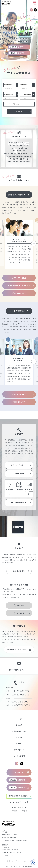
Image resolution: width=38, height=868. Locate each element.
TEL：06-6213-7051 (8, 840)
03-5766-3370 (22, 705)
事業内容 (19, 725)
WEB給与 (24, 811)
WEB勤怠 (14, 811)
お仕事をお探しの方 (19, 731)
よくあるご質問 (19, 756)
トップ (19, 719)
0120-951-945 (22, 695)
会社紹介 (19, 744)
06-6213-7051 (22, 702)
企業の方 (19, 737)
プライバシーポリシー (22, 861)
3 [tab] (4, 56)
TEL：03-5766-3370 (8, 855)
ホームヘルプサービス (18, 802)
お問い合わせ (19, 750)
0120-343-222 (22, 691)
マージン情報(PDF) (8, 861)
